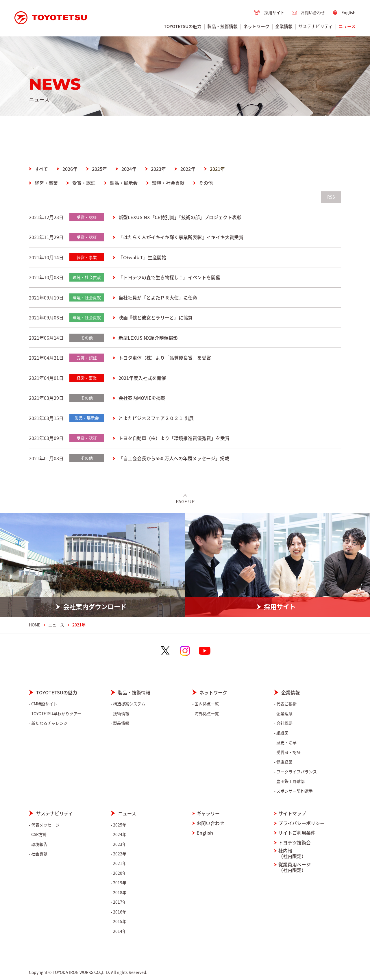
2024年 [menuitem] (120, 834)
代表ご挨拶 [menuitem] (286, 704)
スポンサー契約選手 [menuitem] (295, 791)
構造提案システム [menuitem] (129, 704)
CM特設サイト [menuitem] (44, 704)
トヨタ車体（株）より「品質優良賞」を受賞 (165, 358)
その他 (206, 183)
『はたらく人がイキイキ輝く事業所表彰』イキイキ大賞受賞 (181, 237)
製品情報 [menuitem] (121, 723)
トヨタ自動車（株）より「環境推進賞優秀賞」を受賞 (174, 438)
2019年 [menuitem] (120, 883)
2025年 (99, 169)
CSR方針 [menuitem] (39, 834)
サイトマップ (292, 813)
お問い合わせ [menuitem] (313, 12)
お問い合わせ (210, 823)
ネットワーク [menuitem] (256, 26)
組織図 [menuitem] (282, 733)
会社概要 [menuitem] (284, 723)
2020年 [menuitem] (120, 873)
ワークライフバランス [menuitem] (297, 772)
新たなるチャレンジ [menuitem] (49, 723)
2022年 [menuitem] (120, 854)
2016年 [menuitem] (120, 912)
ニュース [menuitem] (347, 26)
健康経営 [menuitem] (284, 762)
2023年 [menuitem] (120, 844)
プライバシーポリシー (301, 823)
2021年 (217, 169)
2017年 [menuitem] (120, 902)
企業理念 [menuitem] (284, 714)
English (205, 833)
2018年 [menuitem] (120, 893)
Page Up (185, 501)
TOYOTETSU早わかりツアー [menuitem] (56, 714)
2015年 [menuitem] (120, 921)
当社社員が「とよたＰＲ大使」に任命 (158, 297)
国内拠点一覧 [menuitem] (207, 704)
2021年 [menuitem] (120, 863)
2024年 (129, 169)
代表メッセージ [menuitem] (45, 825)
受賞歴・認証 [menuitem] (288, 752)
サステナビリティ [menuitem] (316, 26)
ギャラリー (208, 813)
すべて (41, 169)
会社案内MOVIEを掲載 (142, 398)
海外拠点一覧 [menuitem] (207, 714)
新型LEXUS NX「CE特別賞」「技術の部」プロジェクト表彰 (180, 217)
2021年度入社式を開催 (142, 378)
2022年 (188, 169)
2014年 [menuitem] (120, 931)
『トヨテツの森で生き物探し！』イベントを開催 (169, 277)
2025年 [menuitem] (120, 825)
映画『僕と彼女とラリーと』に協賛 (156, 317)
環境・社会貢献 (168, 183)
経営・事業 (46, 183)
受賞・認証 (84, 183)
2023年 (158, 169)
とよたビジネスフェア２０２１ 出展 (156, 418)
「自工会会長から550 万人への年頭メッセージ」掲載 (174, 458)
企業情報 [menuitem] (284, 26)
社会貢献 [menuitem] (39, 854)
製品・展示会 (124, 183)
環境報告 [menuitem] (39, 844)
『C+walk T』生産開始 (142, 257)
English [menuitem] (348, 12)
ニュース (56, 625)
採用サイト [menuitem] (274, 12)
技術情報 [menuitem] (121, 714)
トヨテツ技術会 (295, 843)
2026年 (70, 169)
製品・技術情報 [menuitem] (222, 26)
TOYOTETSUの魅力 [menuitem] (183, 26)
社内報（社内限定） (292, 853)
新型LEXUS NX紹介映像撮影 (148, 338)
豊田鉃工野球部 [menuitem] (291, 781)
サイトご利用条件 (297, 833)
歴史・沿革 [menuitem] (286, 743)
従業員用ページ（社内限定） (295, 867)
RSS (331, 197)
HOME (35, 625)
